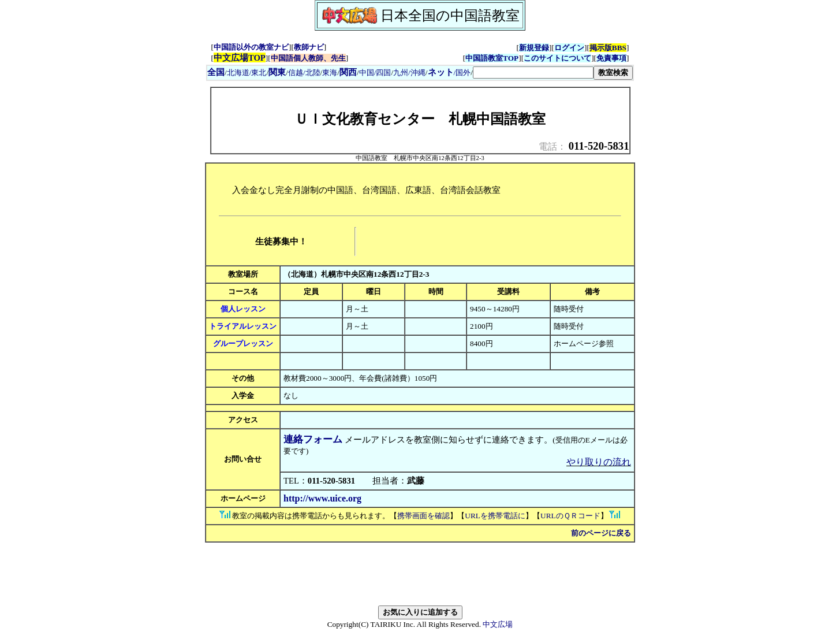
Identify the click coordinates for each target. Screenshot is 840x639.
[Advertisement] (494, 242)
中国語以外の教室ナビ (251, 47)
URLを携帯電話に (495, 516)
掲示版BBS (608, 48)
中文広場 (498, 624)
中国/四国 (375, 73)
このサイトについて (557, 58)
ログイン (569, 48)
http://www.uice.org (322, 498)
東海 (330, 73)
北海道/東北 (247, 73)
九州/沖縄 (409, 73)
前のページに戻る (601, 533)
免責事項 (611, 58)
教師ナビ (309, 47)
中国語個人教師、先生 (308, 58)
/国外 (449, 73)
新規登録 (534, 48)
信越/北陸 (304, 73)
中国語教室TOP (492, 58)
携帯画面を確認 (423, 516)
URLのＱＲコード (570, 516)
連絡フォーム (313, 439)
